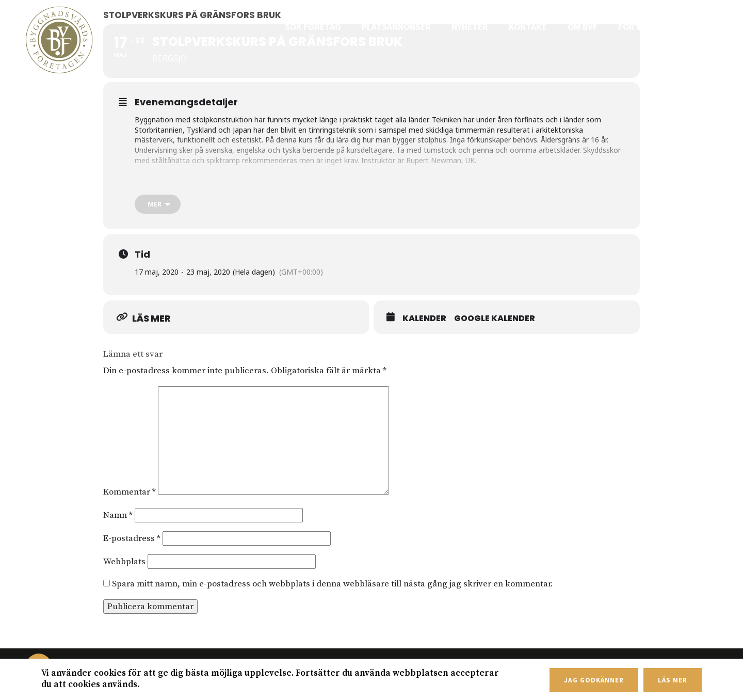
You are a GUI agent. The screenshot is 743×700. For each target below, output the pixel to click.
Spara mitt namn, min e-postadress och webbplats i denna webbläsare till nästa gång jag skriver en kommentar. (333, 584)
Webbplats (124, 562)
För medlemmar (656, 27)
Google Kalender (495, 319)
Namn (118, 515)
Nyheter (481, 27)
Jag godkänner (594, 680)
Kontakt (537, 27)
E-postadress (132, 538)
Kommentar (130, 492)
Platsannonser (410, 27)
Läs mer (673, 680)
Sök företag (331, 27)
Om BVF (589, 27)
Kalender (424, 319)
